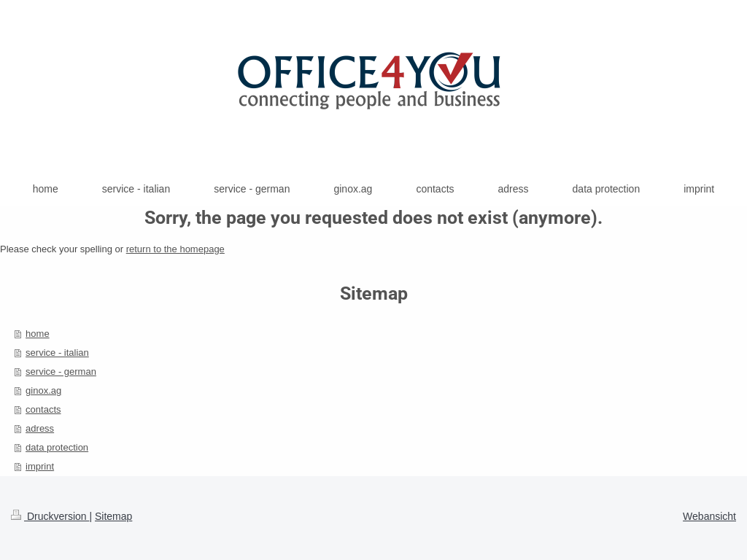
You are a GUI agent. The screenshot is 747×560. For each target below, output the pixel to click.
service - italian (57, 353)
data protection (57, 447)
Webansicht (709, 516)
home (38, 334)
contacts (43, 409)
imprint (40, 466)
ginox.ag (43, 390)
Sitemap (113, 516)
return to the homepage (175, 249)
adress (40, 428)
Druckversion (50, 516)
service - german (61, 372)
